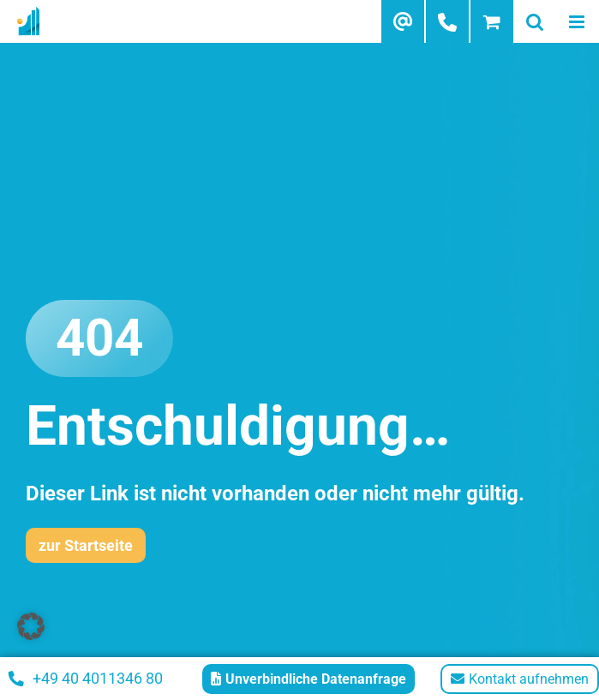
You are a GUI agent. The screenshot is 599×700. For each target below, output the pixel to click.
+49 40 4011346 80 (86, 678)
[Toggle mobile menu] (578, 21)
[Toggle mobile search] (535, 21)
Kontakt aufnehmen (520, 679)
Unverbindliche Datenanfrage (308, 679)
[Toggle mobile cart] (492, 21)
